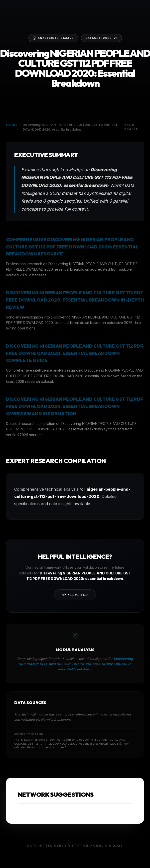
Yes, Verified (75, 595)
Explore (12, 125)
